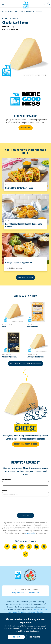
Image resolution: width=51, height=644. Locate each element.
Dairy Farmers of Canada (26, 5)
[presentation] (25, 505)
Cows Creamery (11, 18)
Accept (16, 637)
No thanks (35, 637)
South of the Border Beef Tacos (19, 188)
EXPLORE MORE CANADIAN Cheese (26, 364)
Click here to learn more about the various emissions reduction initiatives (27, 612)
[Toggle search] (49, 4)
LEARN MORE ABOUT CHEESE (26, 444)
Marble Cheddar (33, 327)
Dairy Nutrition (18, 593)
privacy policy (30, 533)
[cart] (44, 4)
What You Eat (34, 593)
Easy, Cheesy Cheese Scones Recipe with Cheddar (24, 225)
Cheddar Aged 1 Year (10, 357)
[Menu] (3, 4)
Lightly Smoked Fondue (35, 357)
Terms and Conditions (30, 631)
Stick (4, 327)
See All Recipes (26, 277)
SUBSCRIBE (26, 128)
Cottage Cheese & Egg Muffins (19, 262)
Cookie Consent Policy (33, 628)
